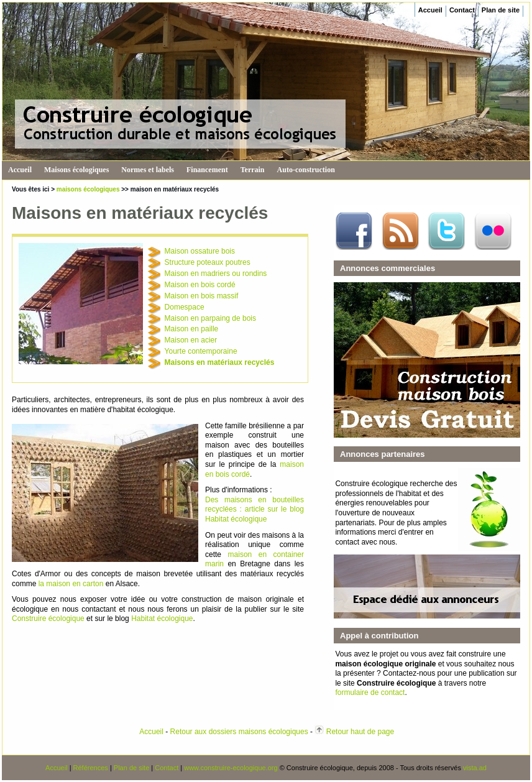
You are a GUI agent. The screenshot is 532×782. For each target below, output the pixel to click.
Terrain (253, 170)
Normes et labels (148, 170)
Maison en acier (191, 340)
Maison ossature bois (200, 251)
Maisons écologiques (76, 170)
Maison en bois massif (202, 296)
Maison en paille (192, 329)
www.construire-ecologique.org (231, 768)
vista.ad (475, 768)
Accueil (430, 10)
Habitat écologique (162, 619)
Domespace (185, 307)
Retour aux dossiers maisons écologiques (239, 732)
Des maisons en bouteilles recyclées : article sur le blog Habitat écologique (255, 509)
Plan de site (501, 10)
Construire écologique (48, 619)
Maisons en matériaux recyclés (220, 362)
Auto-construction (306, 170)
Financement (207, 170)
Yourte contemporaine (201, 351)
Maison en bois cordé (200, 285)
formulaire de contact (370, 692)
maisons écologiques (88, 189)
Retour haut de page (360, 732)
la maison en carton (71, 584)
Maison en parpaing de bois (210, 318)
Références (91, 768)
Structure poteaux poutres (208, 262)
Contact (462, 10)
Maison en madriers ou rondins (216, 274)
